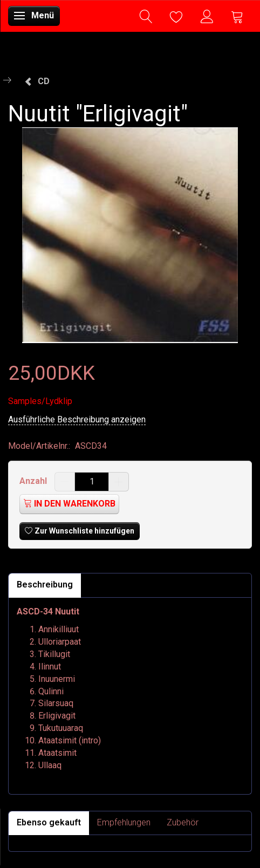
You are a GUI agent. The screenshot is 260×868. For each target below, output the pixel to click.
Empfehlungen (124, 822)
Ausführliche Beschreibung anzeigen (77, 419)
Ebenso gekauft (49, 822)
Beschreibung (45, 585)
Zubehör (183, 822)
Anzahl (34, 481)
